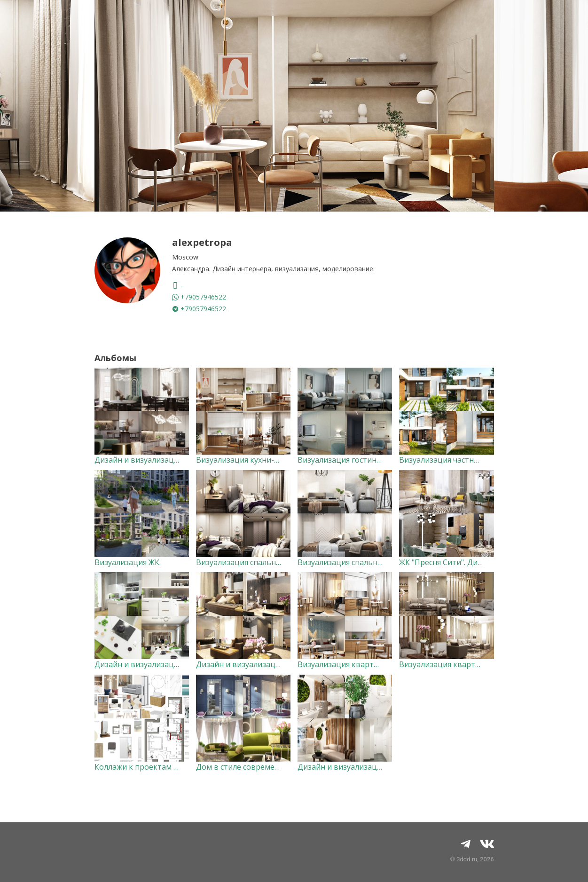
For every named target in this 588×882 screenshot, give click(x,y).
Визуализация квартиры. (445, 664)
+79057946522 (199, 297)
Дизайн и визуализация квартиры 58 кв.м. (274, 664)
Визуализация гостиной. (342, 460)
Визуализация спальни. (341, 562)
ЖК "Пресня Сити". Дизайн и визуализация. (478, 562)
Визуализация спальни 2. (242, 562)
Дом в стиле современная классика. (262, 767)
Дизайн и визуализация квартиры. (159, 460)
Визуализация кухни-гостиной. (253, 460)
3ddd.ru (467, 859)
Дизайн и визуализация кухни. (151, 664)
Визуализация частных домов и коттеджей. (480, 460)
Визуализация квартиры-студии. (358, 664)
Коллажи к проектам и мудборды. (157, 767)
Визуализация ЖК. (128, 562)
